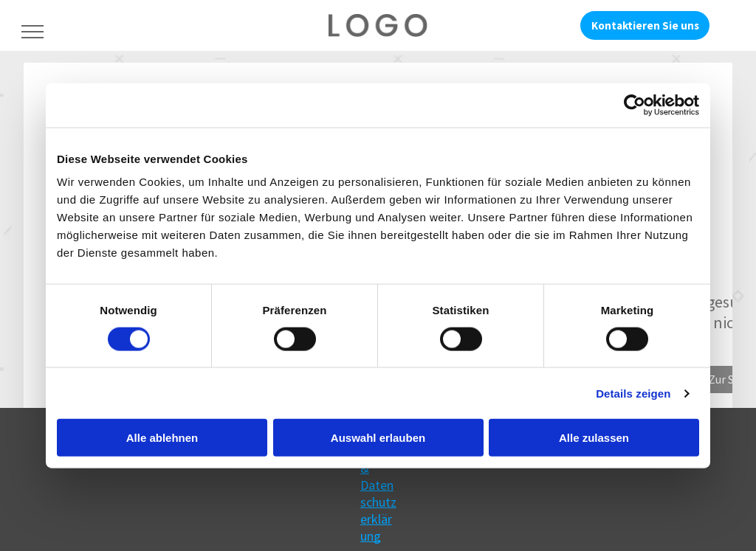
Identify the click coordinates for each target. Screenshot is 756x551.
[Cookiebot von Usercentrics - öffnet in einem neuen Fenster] (635, 105)
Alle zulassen (594, 438)
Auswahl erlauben (378, 438)
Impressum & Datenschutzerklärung (378, 485)
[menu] (32, 32)
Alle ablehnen (162, 438)
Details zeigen (633, 393)
